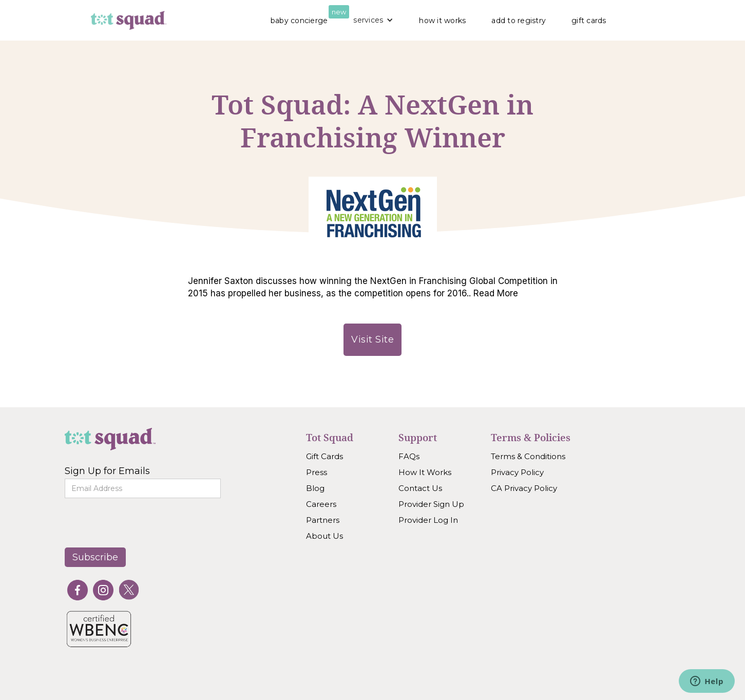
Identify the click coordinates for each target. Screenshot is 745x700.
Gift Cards (324, 456)
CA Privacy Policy (524, 488)
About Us (324, 536)
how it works (442, 21)
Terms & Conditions (528, 456)
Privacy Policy (517, 472)
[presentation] (135, 521)
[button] (373, 20)
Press (317, 472)
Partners (323, 520)
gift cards (589, 21)
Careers (321, 504)
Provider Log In (428, 520)
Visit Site (372, 339)
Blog (315, 488)
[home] (129, 20)
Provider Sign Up (431, 504)
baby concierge (299, 21)
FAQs (409, 456)
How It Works (425, 472)
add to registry (519, 21)
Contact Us (420, 488)
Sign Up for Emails (107, 471)
